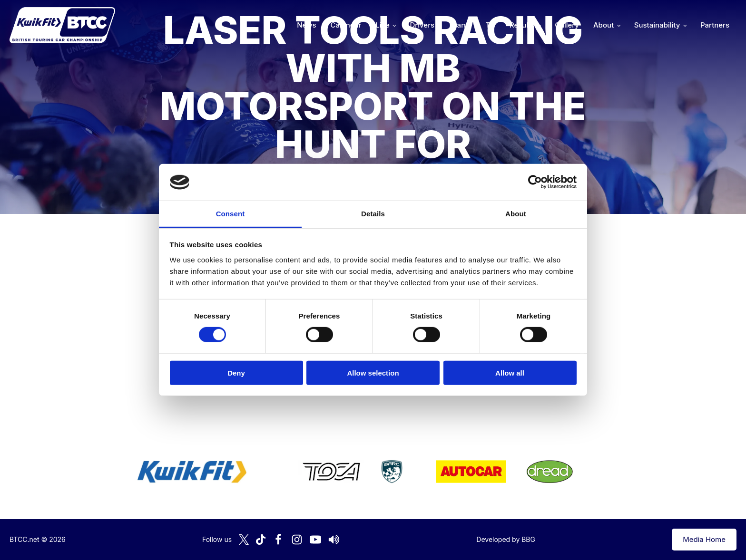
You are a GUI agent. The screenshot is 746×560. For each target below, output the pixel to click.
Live (382, 25)
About (604, 25)
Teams (460, 25)
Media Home (704, 539)
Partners (715, 25)
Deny (236, 372)
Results (522, 25)
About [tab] (516, 214)
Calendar (346, 25)
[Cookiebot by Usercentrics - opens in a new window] (535, 182)
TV (491, 25)
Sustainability (657, 25)
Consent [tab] (231, 214)
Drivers (422, 25)
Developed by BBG (506, 539)
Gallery (567, 25)
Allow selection (373, 372)
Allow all (510, 372)
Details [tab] (373, 214)
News (306, 25)
